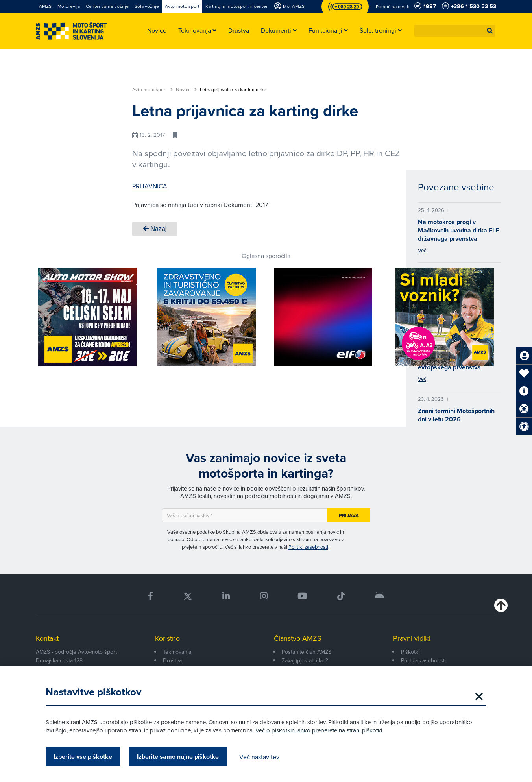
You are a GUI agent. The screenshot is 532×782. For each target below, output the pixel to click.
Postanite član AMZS (307, 652)
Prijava (349, 515)
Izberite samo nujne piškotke (178, 757)
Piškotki (410, 652)
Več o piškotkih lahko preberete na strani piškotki (319, 730)
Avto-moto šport (152, 90)
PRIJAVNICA (150, 186)
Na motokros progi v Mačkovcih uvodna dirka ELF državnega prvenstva (458, 230)
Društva (172, 660)
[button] (490, 31)
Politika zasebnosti (423, 660)
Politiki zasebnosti (308, 547)
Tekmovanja (177, 652)
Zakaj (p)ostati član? (305, 660)
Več (422, 250)
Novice (186, 90)
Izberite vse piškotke (83, 757)
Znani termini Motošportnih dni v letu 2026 (456, 415)
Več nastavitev (259, 757)
